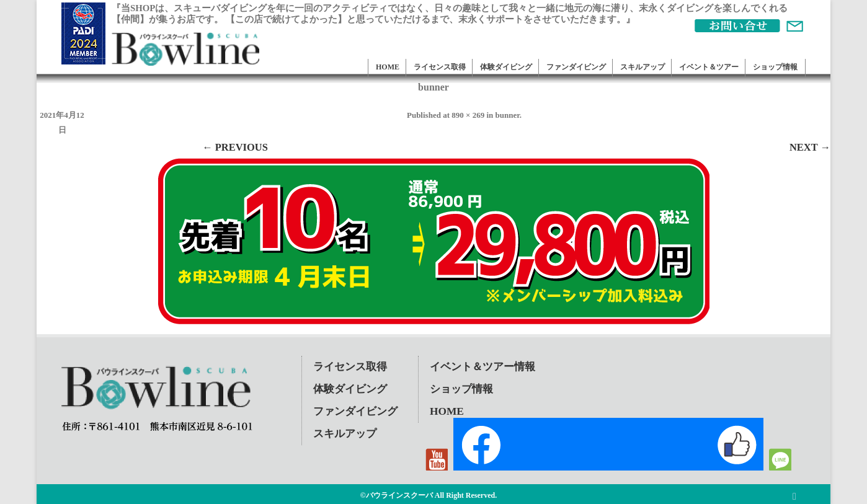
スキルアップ (642, 67)
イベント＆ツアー (709, 67)
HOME (388, 67)
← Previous (235, 147)
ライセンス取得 (440, 67)
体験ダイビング (506, 67)
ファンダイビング (576, 67)
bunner (508, 115)
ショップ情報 (775, 67)
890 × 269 (468, 115)
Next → (810, 147)
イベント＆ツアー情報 (482, 367)
